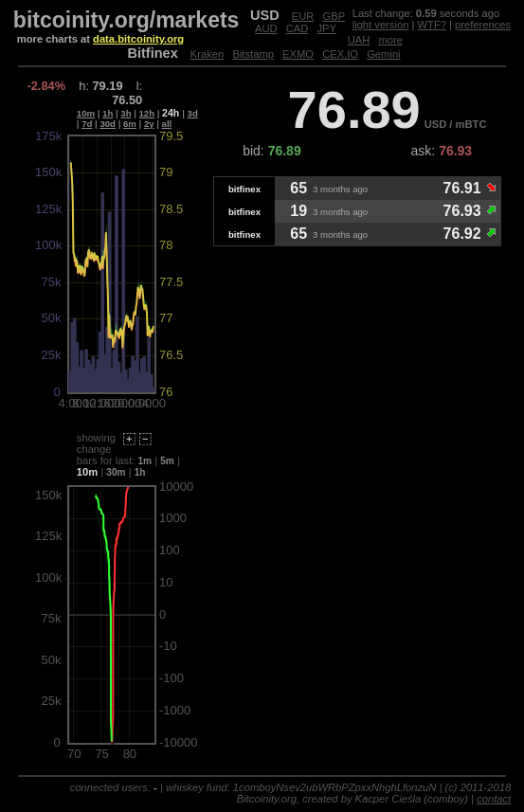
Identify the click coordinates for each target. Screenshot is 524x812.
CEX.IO (340, 54)
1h (108, 113)
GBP (334, 16)
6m (130, 124)
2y (149, 124)
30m (116, 472)
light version (381, 25)
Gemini (383, 54)
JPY (327, 28)
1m (145, 461)
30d (108, 124)
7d (87, 124)
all (167, 124)
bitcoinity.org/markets (126, 20)
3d (193, 113)
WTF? (432, 25)
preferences (483, 25)
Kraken (207, 54)
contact (494, 799)
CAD (298, 28)
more (390, 40)
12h (147, 113)
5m (167, 461)
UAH (359, 40)
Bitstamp (253, 54)
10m (86, 113)
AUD (266, 28)
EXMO (298, 54)
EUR (303, 16)
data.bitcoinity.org (138, 39)
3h (126, 113)
